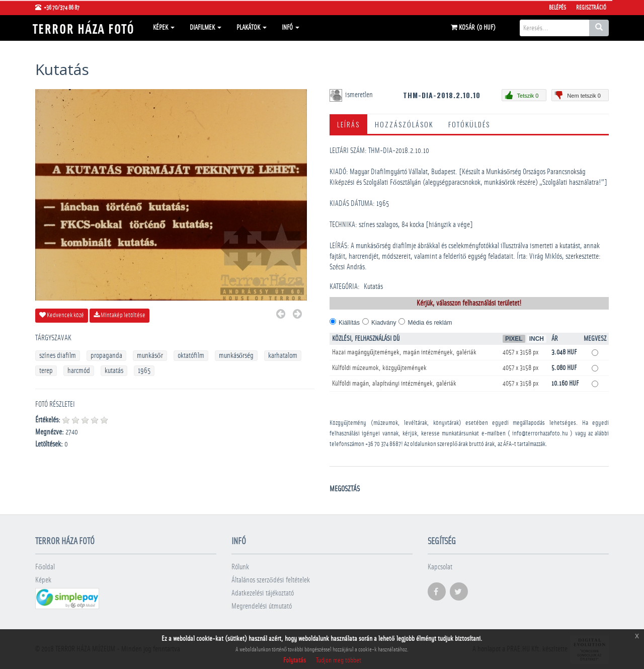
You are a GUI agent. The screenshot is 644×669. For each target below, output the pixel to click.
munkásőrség (236, 356)
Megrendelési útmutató (262, 606)
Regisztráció (591, 8)
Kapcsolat (440, 567)
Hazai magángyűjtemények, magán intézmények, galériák (404, 352)
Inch (537, 339)
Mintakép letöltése (119, 315)
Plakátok (252, 28)
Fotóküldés (469, 124)
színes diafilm (58, 356)
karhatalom (283, 356)
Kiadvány (384, 323)
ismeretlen (360, 95)
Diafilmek (206, 28)
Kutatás (373, 287)
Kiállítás (349, 323)
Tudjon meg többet (339, 660)
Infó (291, 28)
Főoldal (45, 567)
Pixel (514, 339)
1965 (144, 371)
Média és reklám (430, 323)
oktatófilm (191, 356)
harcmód (79, 371)
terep (46, 371)
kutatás (114, 371)
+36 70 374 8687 (383, 444)
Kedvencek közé (62, 315)
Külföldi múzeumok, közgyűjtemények (379, 368)
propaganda (106, 356)
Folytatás (295, 660)
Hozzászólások (404, 124)
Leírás (348, 124)
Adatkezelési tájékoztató (263, 593)
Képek (164, 28)
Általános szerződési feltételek (271, 580)
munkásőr (150, 356)
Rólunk (240, 567)
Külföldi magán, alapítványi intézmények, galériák (394, 384)
